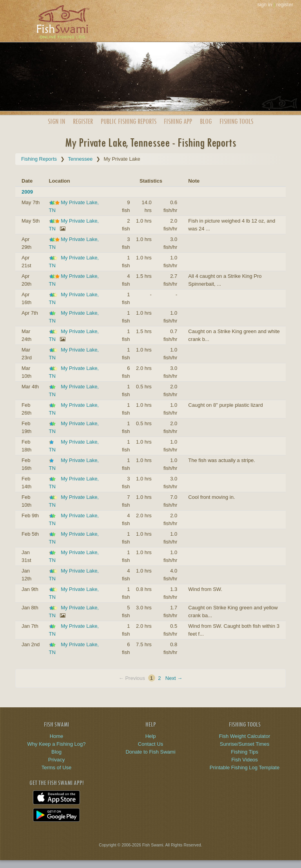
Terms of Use (57, 767)
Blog (206, 121)
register (285, 5)
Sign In (56, 121)
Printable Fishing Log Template (245, 767)
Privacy (57, 760)
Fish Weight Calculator (245, 736)
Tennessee (80, 159)
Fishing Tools (236, 121)
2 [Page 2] (159, 678)
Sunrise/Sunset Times (245, 744)
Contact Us (150, 744)
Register (83, 121)
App (178, 121)
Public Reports (129, 121)
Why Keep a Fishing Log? (57, 744)
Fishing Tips (244, 752)
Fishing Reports (39, 159)
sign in (265, 5)
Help (151, 736)
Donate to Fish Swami (150, 752)
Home (57, 736)
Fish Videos (245, 760)
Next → (174, 678)
